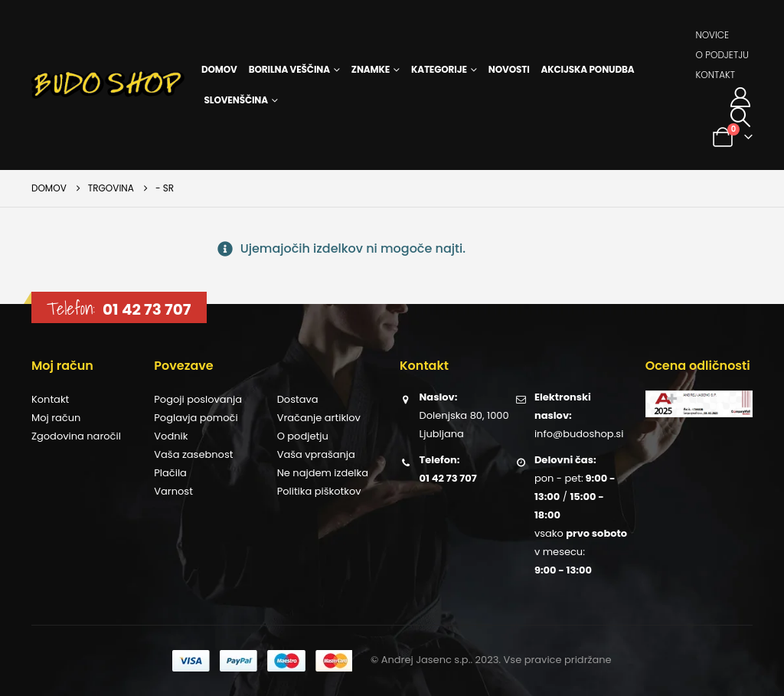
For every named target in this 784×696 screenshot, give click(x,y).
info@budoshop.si (579, 434)
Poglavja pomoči (196, 418)
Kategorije (439, 69)
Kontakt (715, 75)
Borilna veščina (289, 69)
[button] (741, 117)
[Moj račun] (741, 97)
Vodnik (171, 436)
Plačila (170, 473)
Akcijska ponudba (588, 69)
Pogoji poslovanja (198, 399)
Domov (219, 69)
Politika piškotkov (319, 491)
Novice (712, 35)
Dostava (298, 399)
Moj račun (56, 418)
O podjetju (722, 55)
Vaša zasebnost (193, 454)
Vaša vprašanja (316, 454)
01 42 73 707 (147, 309)
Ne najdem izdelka (323, 473)
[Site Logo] (108, 85)
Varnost (173, 491)
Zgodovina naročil (76, 436)
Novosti (509, 69)
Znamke (371, 69)
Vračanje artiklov (319, 418)
